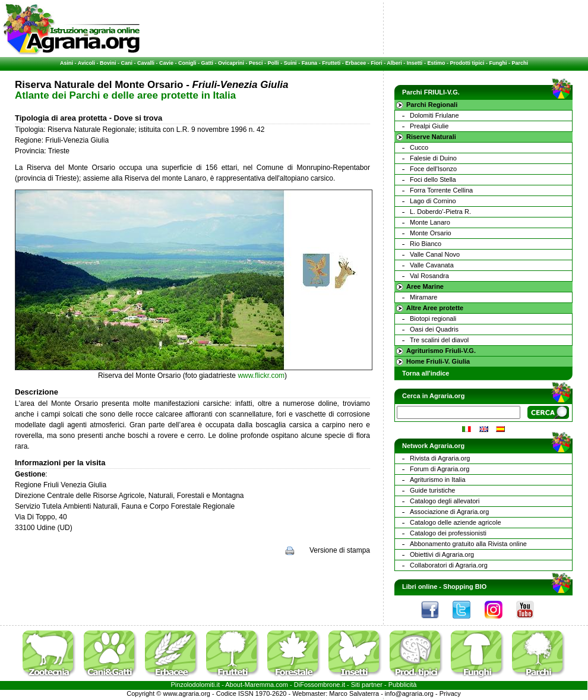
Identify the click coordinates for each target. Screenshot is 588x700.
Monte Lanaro (430, 222)
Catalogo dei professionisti (448, 533)
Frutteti (331, 63)
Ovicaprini (231, 63)
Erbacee (355, 63)
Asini (67, 63)
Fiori (377, 63)
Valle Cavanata (432, 265)
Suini (290, 63)
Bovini (108, 63)
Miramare (423, 297)
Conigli (187, 63)
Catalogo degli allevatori (445, 501)
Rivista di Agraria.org (440, 458)
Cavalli (146, 63)
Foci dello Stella (433, 179)
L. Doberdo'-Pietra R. (440, 212)
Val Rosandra (429, 276)
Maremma (260, 685)
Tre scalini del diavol (439, 340)
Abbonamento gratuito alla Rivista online (468, 544)
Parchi (520, 63)
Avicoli (86, 63)
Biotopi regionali (433, 319)
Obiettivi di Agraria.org (442, 554)
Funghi (498, 63)
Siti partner (367, 685)
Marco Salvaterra (354, 693)
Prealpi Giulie (429, 126)
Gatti (208, 63)
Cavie (166, 63)
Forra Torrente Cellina (441, 190)
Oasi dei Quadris (434, 329)
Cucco (419, 147)
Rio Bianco (426, 244)
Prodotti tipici (467, 63)
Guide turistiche (432, 490)
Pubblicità (403, 685)
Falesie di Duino (433, 158)
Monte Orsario (431, 233)
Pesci (256, 63)
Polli (274, 63)
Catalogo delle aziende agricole (456, 522)
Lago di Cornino (433, 201)
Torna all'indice (426, 373)
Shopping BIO (465, 587)
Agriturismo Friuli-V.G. (441, 351)
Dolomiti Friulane (434, 115)
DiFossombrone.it (320, 685)
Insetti (415, 63)
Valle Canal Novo (435, 254)
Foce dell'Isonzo (433, 169)
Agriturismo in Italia (438, 480)
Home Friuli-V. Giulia (438, 361)
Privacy (450, 693)
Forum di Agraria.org (440, 469)
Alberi (394, 63)
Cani (127, 63)
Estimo (436, 63)
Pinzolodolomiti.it (196, 685)
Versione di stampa (340, 550)
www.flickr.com (261, 376)
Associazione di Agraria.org (449, 512)
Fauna (310, 63)
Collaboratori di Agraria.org (449, 565)
